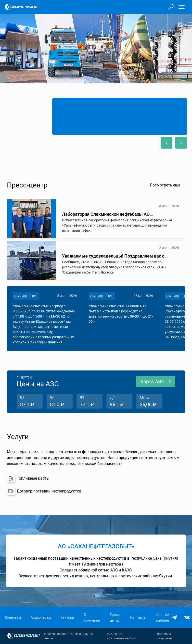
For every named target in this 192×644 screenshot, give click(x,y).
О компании (92, 617)
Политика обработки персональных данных (68, 636)
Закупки (67, 617)
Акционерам (41, 617)
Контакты (138, 617)
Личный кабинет (163, 617)
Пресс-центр (115, 617)
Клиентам (13, 617)
